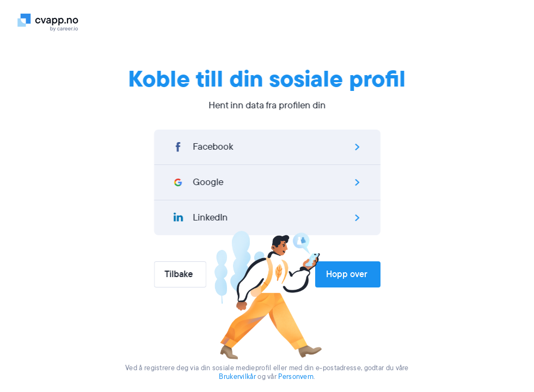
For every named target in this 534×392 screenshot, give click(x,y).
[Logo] (51, 22)
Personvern (296, 377)
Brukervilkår (237, 377)
